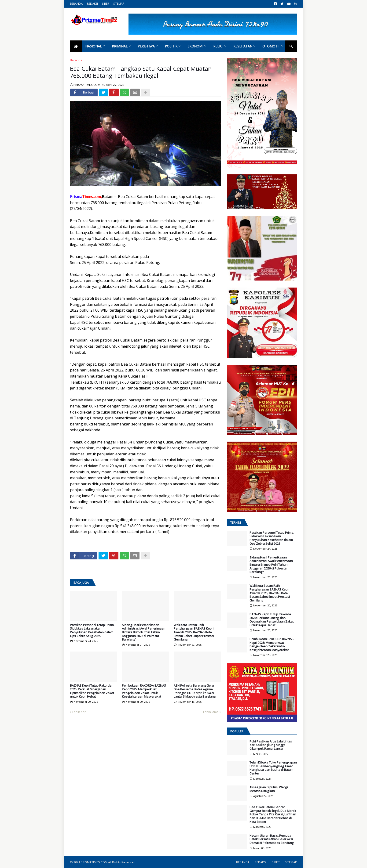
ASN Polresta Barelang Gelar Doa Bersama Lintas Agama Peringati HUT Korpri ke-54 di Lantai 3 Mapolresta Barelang (195, 691)
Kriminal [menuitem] (120, 46)
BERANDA (76, 4)
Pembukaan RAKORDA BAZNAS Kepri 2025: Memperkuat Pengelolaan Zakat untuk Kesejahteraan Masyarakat (144, 691)
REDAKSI (92, 4)
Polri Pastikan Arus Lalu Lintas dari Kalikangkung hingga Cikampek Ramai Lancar (271, 745)
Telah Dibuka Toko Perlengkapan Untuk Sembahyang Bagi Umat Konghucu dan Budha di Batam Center (273, 768)
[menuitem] (76, 46)
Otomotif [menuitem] (271, 46)
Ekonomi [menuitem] (195, 46)
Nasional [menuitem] (94, 46)
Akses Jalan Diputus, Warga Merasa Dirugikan (269, 789)
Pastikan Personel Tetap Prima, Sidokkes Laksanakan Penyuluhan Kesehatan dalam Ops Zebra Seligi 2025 (92, 630)
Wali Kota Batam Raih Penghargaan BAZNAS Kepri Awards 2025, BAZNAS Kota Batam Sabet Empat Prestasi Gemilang (194, 632)
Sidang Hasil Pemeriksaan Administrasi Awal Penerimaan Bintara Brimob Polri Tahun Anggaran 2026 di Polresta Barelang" (144, 632)
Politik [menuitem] (171, 46)
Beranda (76, 60)
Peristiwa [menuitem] (146, 46)
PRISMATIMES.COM (94, 862)
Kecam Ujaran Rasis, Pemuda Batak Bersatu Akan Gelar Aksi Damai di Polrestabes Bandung (272, 839)
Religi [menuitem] (218, 46)
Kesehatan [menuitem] (243, 46)
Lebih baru (80, 712)
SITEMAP (119, 4)
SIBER (106, 4)
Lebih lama (211, 712)
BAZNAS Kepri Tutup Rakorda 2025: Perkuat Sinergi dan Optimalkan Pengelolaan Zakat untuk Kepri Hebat (92, 691)
